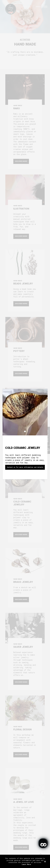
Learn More (26, 864)
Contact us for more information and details (25, 467)
